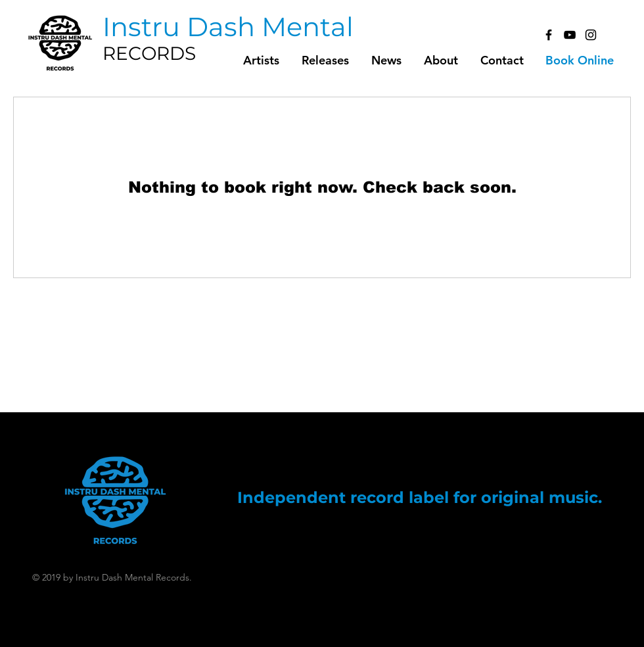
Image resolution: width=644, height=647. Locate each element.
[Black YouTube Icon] (570, 35)
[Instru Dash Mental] (228, 27)
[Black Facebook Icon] (549, 35)
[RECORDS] (173, 54)
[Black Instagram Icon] (591, 35)
